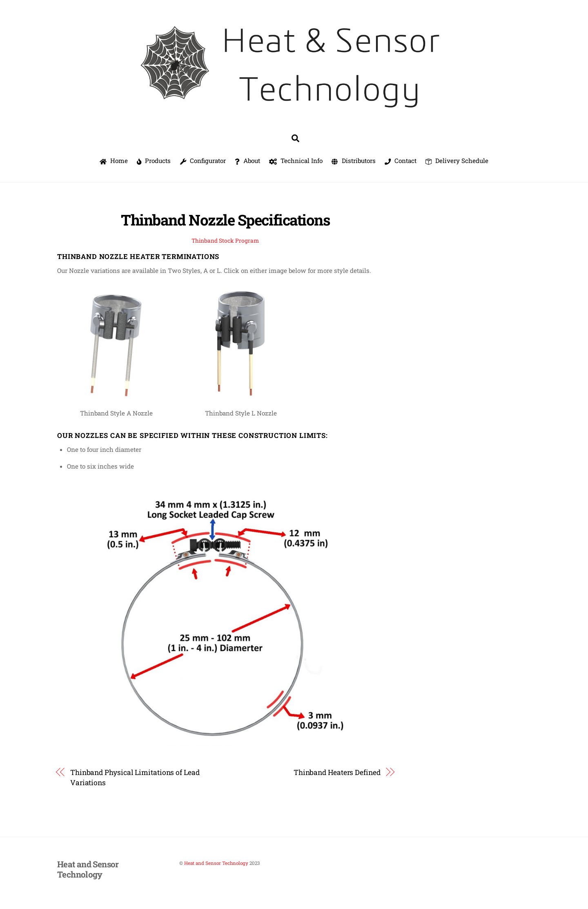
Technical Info (296, 161)
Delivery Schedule (457, 161)
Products (154, 161)
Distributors (353, 161)
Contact (401, 161)
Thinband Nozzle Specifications (225, 220)
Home (114, 161)
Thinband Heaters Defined (337, 772)
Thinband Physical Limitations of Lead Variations (135, 777)
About (247, 161)
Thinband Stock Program (225, 241)
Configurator (203, 161)
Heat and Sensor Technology (216, 863)
